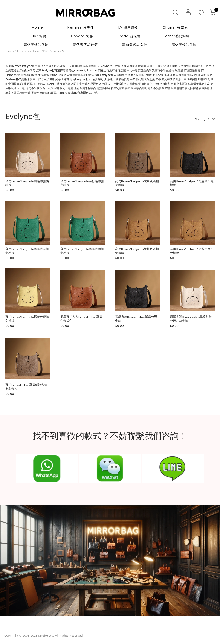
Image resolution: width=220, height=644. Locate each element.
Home (8, 51)
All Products (22, 51)
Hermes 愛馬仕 (41, 51)
